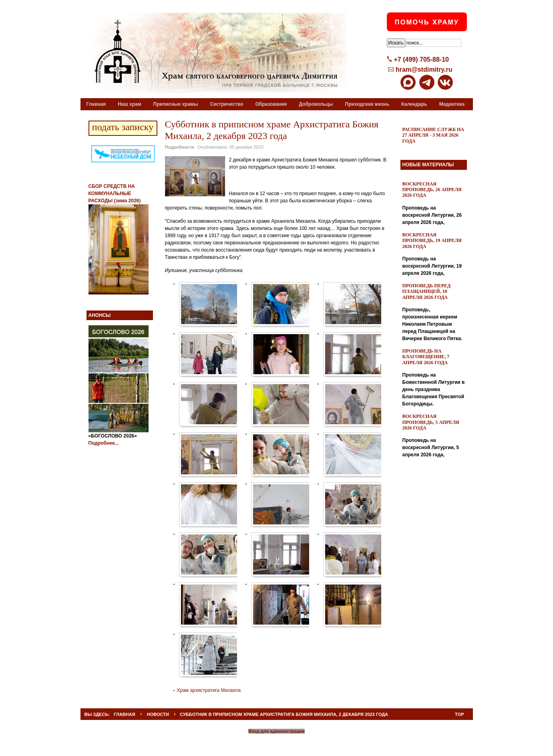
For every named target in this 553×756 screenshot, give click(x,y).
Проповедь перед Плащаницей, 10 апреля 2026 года (427, 291)
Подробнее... (104, 443)
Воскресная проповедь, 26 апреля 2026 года (432, 190)
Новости (158, 714)
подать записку (123, 127)
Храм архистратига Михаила (209, 690)
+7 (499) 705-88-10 (421, 59)
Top (459, 714)
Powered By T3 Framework (276, 741)
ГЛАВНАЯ (125, 714)
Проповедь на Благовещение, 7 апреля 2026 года (426, 357)
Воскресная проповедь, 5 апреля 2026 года (431, 422)
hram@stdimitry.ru (424, 70)
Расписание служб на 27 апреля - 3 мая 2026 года (433, 135)
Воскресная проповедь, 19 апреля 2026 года (432, 241)
